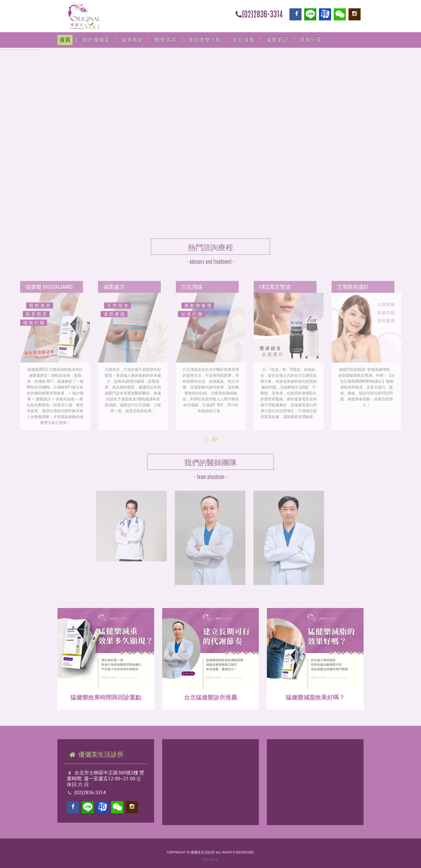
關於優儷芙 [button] (96, 40)
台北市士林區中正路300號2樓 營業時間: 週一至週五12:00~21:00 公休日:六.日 (106, 778)
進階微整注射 (204, 40)
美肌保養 (243, 40)
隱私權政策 (210, 860)
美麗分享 (311, 40)
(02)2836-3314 (259, 15)
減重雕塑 (132, 40)
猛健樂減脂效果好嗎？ (315, 697)
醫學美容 (166, 40)
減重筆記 (277, 40)
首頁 (65, 40)
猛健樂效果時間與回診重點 (106, 697)
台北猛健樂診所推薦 (210, 697)
